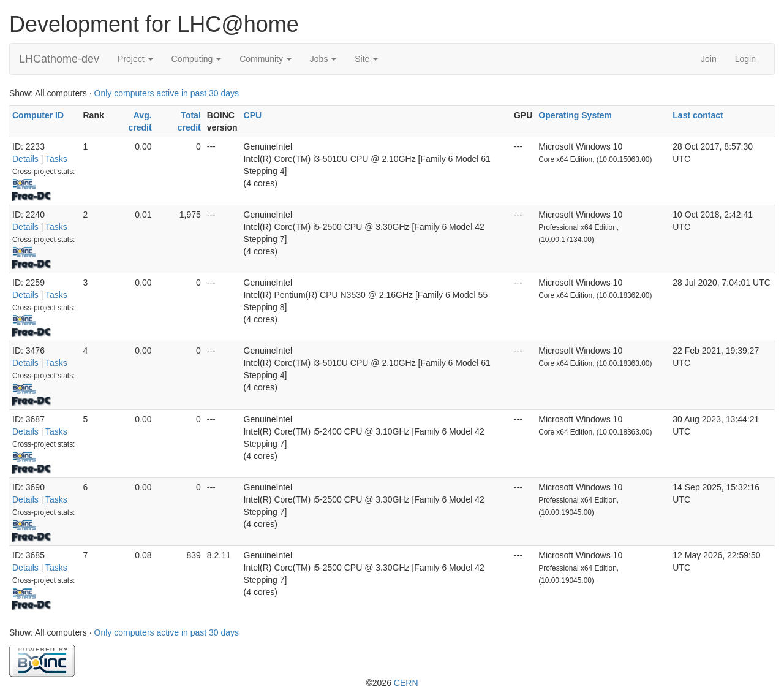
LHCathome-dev (59, 59)
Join (709, 59)
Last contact (698, 115)
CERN (406, 683)
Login (745, 59)
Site (366, 59)
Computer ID (38, 115)
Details (25, 159)
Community (266, 59)
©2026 (392, 683)
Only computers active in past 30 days (167, 93)
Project (135, 59)
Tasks (56, 159)
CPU (253, 115)
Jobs (323, 59)
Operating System (575, 115)
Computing (197, 59)
